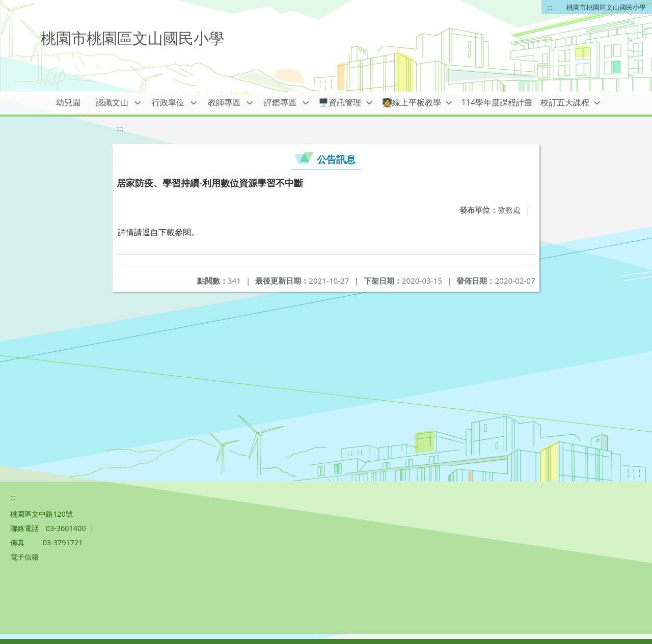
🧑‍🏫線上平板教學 (412, 102)
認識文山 (112, 102)
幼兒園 (68, 102)
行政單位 (168, 102)
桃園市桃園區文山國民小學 (606, 7)
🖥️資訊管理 (340, 102)
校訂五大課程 (565, 102)
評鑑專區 (280, 102)
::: (550, 7)
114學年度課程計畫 (497, 102)
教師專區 (224, 102)
